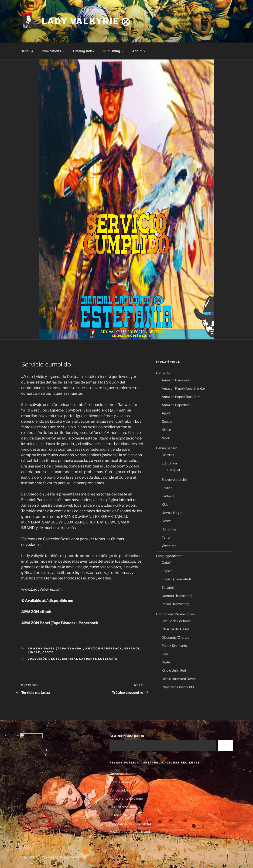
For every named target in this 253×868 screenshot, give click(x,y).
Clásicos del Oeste (175, 629)
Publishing (114, 51)
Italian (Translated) (175, 604)
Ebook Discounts (174, 646)
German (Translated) (177, 596)
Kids (165, 504)
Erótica (167, 488)
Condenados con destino (128, 790)
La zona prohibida (123, 807)
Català (167, 563)
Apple (166, 413)
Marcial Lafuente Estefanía (90, 659)
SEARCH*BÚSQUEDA (127, 736)
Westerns (169, 546)
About (139, 51)
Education (169, 463)
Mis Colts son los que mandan (132, 831)
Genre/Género (167, 448)
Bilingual (174, 470)
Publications (54, 51)
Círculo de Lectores (176, 621)
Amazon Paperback (104, 648)
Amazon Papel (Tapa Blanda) (55, 648)
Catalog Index (84, 51)
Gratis (166, 662)
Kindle (34, 652)
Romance (169, 529)
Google (167, 421)
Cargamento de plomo (126, 798)
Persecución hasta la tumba (130, 823)
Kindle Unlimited (174, 670)
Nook (166, 438)
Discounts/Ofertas (175, 637)
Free (165, 654)
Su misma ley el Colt (124, 815)
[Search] (226, 746)
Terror (166, 537)
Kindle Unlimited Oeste (179, 679)
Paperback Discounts (178, 687)
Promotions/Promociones (175, 614)
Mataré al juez (120, 782)
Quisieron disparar (123, 774)
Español (132, 648)
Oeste (48, 652)
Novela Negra (172, 513)
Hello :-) (27, 51)
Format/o (163, 373)
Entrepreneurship (175, 479)
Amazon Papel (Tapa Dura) (182, 397)
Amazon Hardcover (176, 380)
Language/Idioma (169, 556)
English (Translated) (176, 579)
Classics (168, 455)
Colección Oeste (44, 659)
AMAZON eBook (36, 612)
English (167, 571)
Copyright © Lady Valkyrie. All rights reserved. (53, 857)
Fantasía (168, 496)
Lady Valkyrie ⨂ (86, 21)
